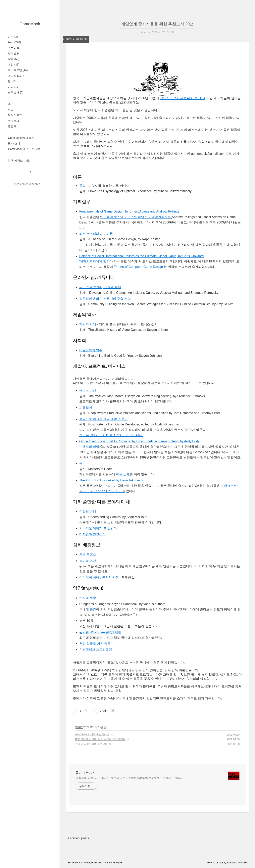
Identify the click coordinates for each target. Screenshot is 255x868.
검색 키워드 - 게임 (19, 161)
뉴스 (14, 42)
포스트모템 (18, 70)
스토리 (14, 48)
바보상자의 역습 (91, 350)
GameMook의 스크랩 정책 (24, 149)
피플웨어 (86, 408)
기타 (14, 87)
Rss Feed (73, 863)
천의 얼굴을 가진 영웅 (95, 644)
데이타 (16, 76)
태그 (11, 110)
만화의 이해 (88, 512)
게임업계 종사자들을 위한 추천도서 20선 (157, 24)
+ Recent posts (78, 838)
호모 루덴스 (88, 555)
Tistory (222, 863)
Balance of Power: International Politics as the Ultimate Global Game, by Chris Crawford (141, 256)
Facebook (97, 863)
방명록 (12, 126)
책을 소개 (123, 474)
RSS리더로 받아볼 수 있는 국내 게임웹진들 (100, 739)
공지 (13, 37)
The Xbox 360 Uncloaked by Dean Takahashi (111, 480)
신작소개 (16, 92)
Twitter (87, 863)
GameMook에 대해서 (21, 138)
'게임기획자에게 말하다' (96, 261)
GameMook (30, 24)
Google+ (118, 863)
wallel (244, 863)
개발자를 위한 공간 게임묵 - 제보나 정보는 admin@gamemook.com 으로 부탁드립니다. (129, 778)
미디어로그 (15, 115)
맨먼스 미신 (88, 391)
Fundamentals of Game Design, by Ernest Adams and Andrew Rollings (129, 211)
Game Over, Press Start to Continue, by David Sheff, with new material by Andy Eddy (139, 441)
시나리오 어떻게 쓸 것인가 (98, 528)
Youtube (108, 863)
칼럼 (14, 59)
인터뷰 (14, 53)
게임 (14, 65)
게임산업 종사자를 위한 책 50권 (183, 98)
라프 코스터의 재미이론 (96, 234)
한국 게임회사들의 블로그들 (91, 744)
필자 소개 (14, 143)
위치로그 (14, 121)
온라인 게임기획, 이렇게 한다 (100, 287)
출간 (93, 609)
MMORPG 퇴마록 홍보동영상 (92, 734)
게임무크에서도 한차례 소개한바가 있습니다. (111, 435)
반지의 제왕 (88, 598)
